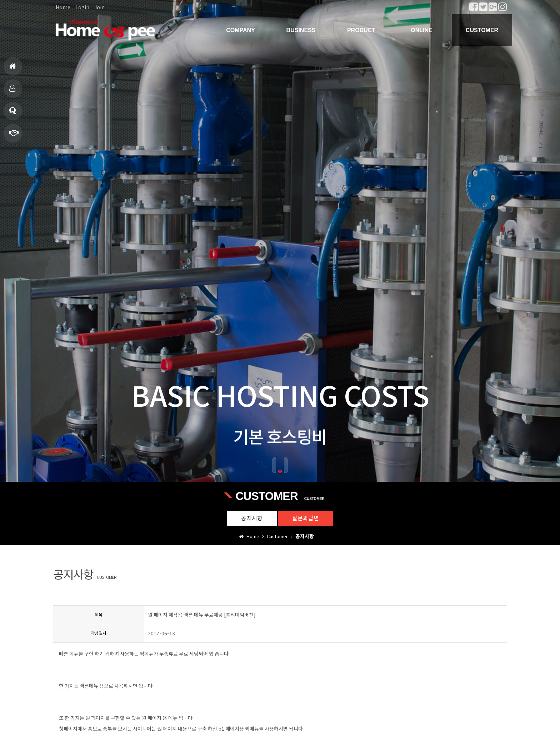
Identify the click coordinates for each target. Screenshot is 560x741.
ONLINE (421, 30)
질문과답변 (13, 114)
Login (82, 7)
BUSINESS (301, 30)
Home (63, 7)
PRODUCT (361, 30)
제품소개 (12, 91)
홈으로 (13, 69)
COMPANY (241, 30)
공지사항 (252, 518)
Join (99, 7)
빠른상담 (14, 136)
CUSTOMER (482, 30)
